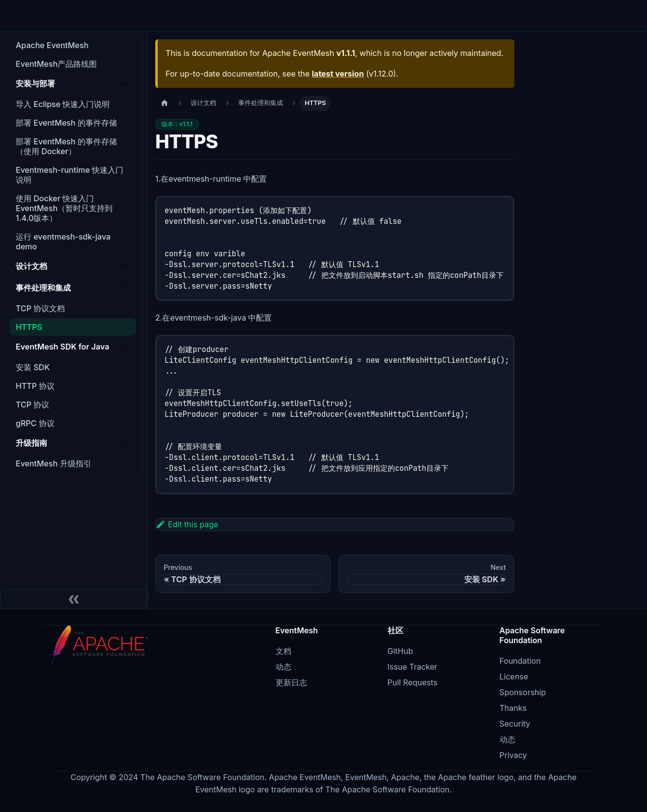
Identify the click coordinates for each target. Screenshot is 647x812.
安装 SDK (33, 367)
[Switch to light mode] (561, 16)
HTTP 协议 (35, 386)
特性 (165, 15)
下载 (318, 15)
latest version (338, 74)
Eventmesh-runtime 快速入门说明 (70, 175)
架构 (195, 15)
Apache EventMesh (52, 45)
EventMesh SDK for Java (62, 347)
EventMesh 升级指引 (54, 463)
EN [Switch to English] (539, 15)
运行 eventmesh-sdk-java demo (63, 242)
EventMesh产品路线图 (56, 64)
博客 (348, 15)
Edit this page (187, 524)
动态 (283, 667)
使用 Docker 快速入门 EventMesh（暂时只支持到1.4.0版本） (64, 208)
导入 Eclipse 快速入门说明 (63, 104)
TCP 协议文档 (40, 308)
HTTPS (29, 327)
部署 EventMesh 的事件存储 (66, 123)
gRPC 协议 (35, 423)
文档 (377, 15)
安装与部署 (35, 83)
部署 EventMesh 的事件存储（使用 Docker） (66, 146)
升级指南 (31, 443)
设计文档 (31, 266)
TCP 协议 (32, 405)
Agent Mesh (238, 15)
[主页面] (165, 103)
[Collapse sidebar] (74, 599)
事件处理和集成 (43, 288)
